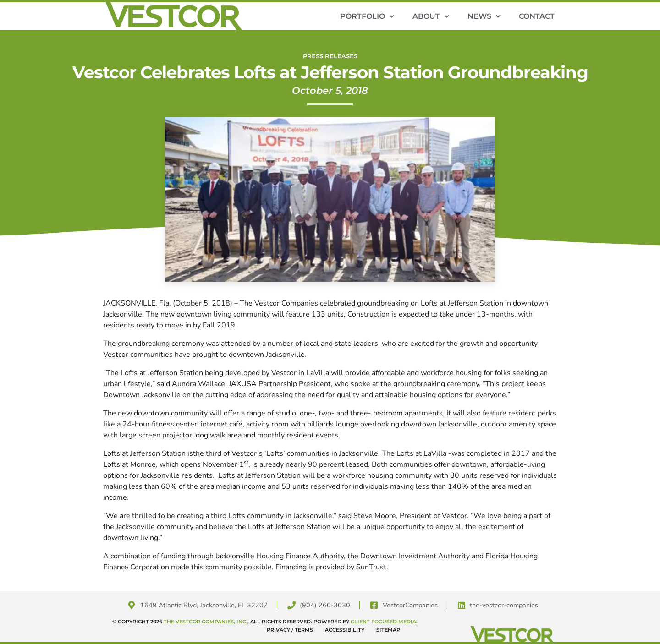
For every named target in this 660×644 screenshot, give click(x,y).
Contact (537, 16)
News (484, 16)
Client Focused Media (383, 622)
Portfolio (367, 16)
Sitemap (388, 630)
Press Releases (330, 56)
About (431, 16)
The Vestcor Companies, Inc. (206, 622)
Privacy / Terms (290, 630)
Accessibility (345, 630)
